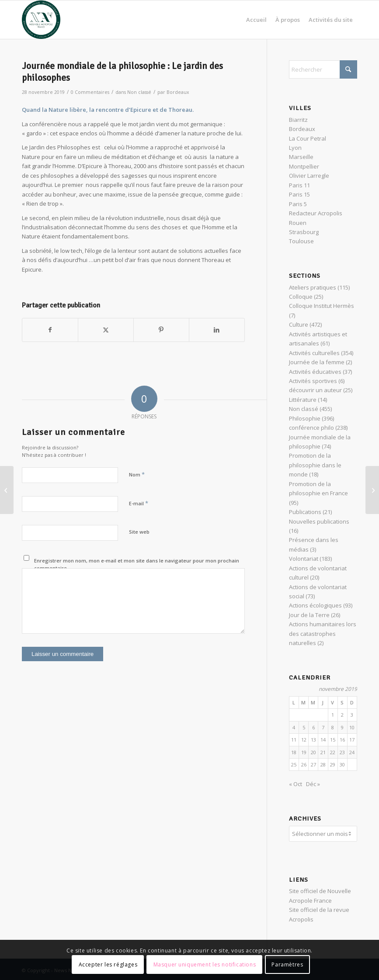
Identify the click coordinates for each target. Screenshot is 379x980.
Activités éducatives (315, 372)
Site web (139, 532)
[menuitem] (256, 20)
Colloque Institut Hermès (322, 306)
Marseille (301, 157)
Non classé (139, 92)
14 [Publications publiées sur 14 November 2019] (323, 740)
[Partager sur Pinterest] (161, 330)
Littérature (303, 400)
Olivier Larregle (309, 176)
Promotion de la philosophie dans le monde (315, 465)
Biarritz (298, 120)
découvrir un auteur (315, 390)
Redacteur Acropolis (316, 213)
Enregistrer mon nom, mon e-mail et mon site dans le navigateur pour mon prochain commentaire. (137, 564)
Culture (299, 324)
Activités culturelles (314, 353)
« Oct (296, 784)
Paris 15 (299, 194)
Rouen (298, 223)
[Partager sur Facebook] (50, 330)
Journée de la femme (317, 362)
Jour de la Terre (309, 615)
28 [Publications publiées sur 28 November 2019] (323, 764)
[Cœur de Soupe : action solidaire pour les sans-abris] (7, 490)
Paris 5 (298, 204)
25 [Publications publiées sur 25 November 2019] (294, 764)
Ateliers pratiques (313, 287)
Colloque (301, 297)
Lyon (295, 148)
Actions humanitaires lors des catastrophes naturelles (323, 633)
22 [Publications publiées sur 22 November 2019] (333, 752)
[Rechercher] (323, 69)
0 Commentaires (90, 92)
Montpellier (304, 166)
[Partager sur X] (106, 330)
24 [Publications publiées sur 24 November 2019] (352, 752)
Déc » (313, 784)
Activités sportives (313, 381)
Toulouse (301, 241)
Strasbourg (304, 232)
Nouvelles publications (319, 521)
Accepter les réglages (108, 964)
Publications (305, 512)
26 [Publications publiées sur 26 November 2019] (304, 764)
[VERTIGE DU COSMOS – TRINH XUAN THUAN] (372, 490)
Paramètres (287, 964)
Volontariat (304, 559)
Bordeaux (178, 92)
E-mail (139, 503)
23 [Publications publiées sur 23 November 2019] (342, 752)
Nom (137, 474)
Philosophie (305, 418)
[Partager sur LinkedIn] (217, 330)
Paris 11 (299, 185)
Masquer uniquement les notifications (205, 964)
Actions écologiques (315, 605)
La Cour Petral (308, 138)
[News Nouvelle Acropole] (41, 20)
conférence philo (311, 428)
